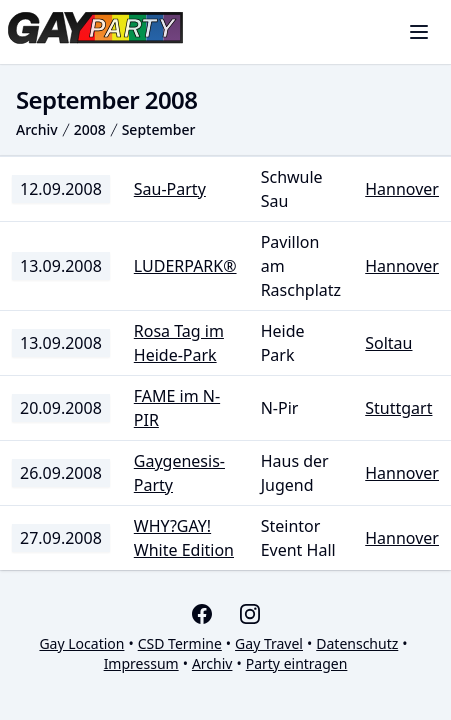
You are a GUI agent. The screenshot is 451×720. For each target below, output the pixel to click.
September (159, 129)
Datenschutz (357, 643)
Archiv (37, 129)
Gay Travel (269, 643)
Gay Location (81, 643)
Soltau (388, 343)
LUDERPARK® (185, 266)
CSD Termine (180, 643)
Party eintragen (297, 663)
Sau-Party (170, 189)
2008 (90, 129)
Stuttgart (398, 408)
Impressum (141, 663)
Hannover (402, 189)
